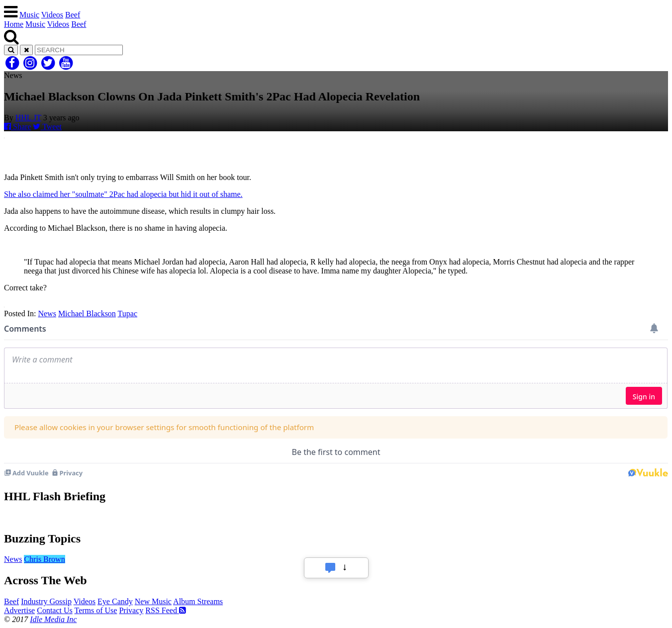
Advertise (19, 610)
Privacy (131, 610)
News (47, 314)
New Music (153, 601)
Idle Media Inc (53, 619)
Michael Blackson (87, 314)
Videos (52, 15)
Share (17, 127)
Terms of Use (96, 610)
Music (29, 15)
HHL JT (28, 118)
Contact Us (55, 610)
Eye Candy (115, 601)
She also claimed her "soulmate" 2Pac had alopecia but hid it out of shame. (123, 194)
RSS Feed (166, 610)
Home (14, 24)
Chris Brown (44, 559)
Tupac (128, 314)
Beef (73, 15)
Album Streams (198, 601)
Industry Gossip (46, 601)
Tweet (47, 127)
